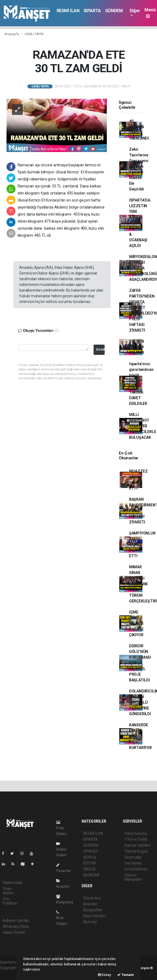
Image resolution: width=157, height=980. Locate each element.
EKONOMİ (91, 875)
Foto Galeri (61, 828)
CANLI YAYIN (34, 34)
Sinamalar (133, 857)
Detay (105, 975)
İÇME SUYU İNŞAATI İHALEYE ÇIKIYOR (136, 623)
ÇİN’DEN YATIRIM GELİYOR (137, 347)
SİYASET (91, 851)
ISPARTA (92, 11)
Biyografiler (93, 910)
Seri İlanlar (133, 863)
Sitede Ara (92, 898)
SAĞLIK (89, 869)
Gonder (100, 349)
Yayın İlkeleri (8, 891)
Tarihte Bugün (136, 851)
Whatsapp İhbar (16, 926)
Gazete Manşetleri (133, 877)
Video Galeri (61, 849)
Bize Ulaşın (62, 918)
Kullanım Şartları (16, 920)
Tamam (126, 975)
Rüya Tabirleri (94, 916)
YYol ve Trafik (136, 839)
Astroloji (90, 922)
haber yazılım (11, 974)
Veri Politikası (10, 901)
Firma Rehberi (136, 869)
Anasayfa (12, 34)
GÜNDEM (114, 11)
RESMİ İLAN (68, 11)
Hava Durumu (136, 833)
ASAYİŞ (90, 857)
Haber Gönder (14, 932)
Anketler (90, 904)
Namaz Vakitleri (138, 845)
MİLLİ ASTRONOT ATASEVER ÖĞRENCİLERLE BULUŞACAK (143, 426)
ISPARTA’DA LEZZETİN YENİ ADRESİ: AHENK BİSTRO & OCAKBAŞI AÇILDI (140, 223)
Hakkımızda (12, 883)
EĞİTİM (89, 863)
